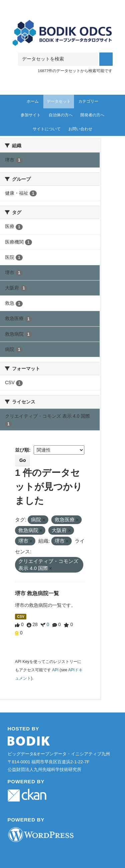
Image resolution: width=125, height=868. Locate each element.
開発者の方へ (92, 115)
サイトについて (47, 129)
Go (22, 460)
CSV (21, 616)
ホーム (33, 101)
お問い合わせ (80, 129)
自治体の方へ (61, 115)
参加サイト (31, 115)
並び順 (22, 450)
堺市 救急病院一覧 (37, 593)
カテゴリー (88, 101)
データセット (59, 101)
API (55, 670)
